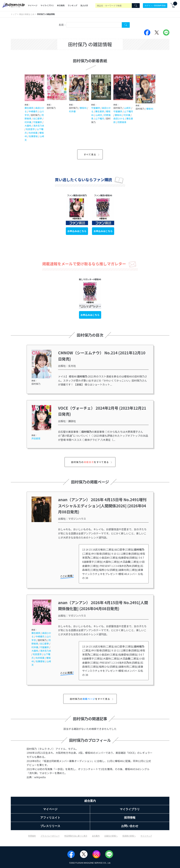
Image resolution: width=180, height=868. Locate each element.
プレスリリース (50, 826)
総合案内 (90, 801)
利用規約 (32, 836)
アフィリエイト (50, 818)
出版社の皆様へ (111, 836)
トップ (14, 14)
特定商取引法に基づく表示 (76, 836)
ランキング (72, 6)
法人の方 (84, 6)
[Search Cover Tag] (126, 25)
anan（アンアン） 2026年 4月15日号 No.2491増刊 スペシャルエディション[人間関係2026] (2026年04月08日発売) (104, 506)
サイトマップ (146, 836)
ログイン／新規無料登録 (155, 6)
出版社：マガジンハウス (72, 519)
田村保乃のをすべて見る (92, 462)
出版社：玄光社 (67, 366)
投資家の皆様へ (129, 836)
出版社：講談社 (67, 421)
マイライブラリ (47, 6)
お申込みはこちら (77, 231)
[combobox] (94, 25)
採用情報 (130, 818)
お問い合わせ (130, 826)
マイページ (33, 6)
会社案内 (96, 836)
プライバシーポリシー (50, 836)
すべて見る (92, 154)
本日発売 (61, 6)
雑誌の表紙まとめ (27, 14)
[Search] (136, 6)
